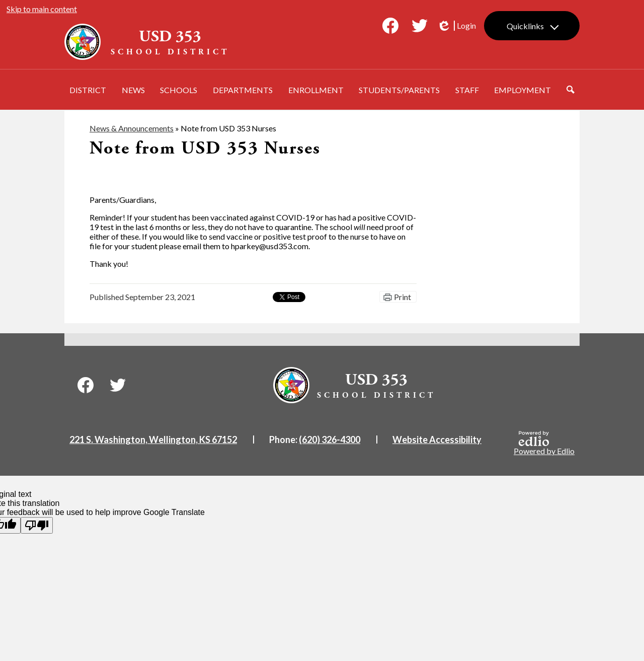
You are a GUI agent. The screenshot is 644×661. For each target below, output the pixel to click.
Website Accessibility (437, 439)
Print (403, 297)
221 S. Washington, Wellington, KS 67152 (153, 439)
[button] (88, 90)
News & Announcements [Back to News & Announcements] (132, 128)
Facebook (390, 28)
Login (456, 26)
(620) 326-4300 (330, 439)
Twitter (420, 28)
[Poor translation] (37, 525)
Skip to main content (42, 9)
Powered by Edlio (544, 443)
